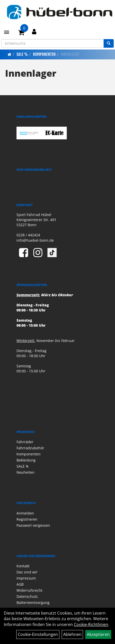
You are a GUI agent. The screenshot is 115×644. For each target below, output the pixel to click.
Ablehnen (72, 634)
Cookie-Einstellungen (38, 634)
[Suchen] (109, 43)
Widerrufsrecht (29, 590)
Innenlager (70, 54)
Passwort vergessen (33, 525)
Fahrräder (25, 442)
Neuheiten (26, 472)
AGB (20, 584)
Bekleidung (26, 460)
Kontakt (23, 566)
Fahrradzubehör (30, 448)
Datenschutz (27, 596)
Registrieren (27, 519)
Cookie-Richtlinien (91, 624)
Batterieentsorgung (33, 602)
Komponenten (44, 54)
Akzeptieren (98, 634)
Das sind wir (27, 572)
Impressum (26, 578)
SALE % (22, 54)
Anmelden (25, 513)
